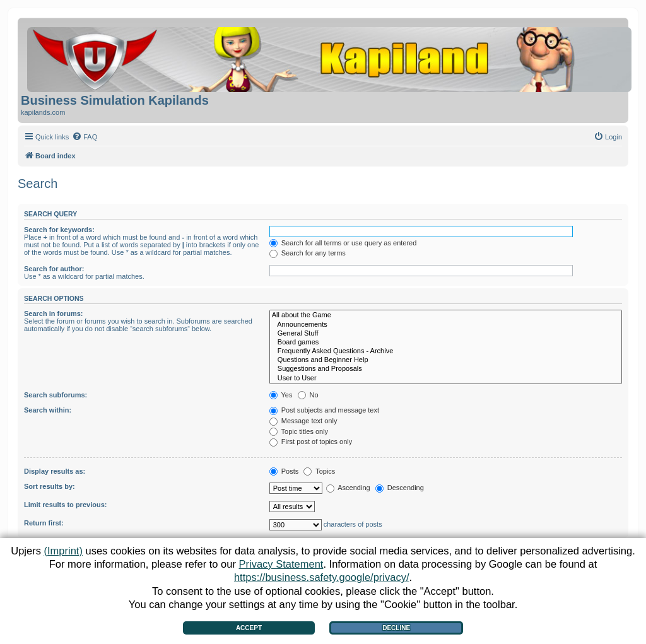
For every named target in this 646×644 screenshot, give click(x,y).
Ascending (348, 488)
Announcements (446, 325)
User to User (446, 378)
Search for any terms (308, 253)
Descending (400, 488)
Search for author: (54, 269)
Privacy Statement (281, 564)
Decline (396, 628)
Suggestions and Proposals (446, 369)
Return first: (44, 523)
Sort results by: (50, 486)
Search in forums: (54, 313)
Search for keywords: (59, 230)
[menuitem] (85, 137)
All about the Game (446, 315)
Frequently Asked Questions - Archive (446, 351)
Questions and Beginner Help (446, 360)
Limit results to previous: (65, 505)
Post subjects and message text (324, 410)
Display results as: (55, 471)
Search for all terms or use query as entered (343, 243)
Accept (249, 628)
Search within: (48, 410)
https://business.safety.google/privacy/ (322, 577)
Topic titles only (299, 431)
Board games (446, 342)
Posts (284, 471)
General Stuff (446, 334)
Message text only (303, 421)
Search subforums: (56, 395)
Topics (319, 471)
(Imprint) (63, 551)
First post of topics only (311, 442)
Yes (281, 395)
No (308, 395)
